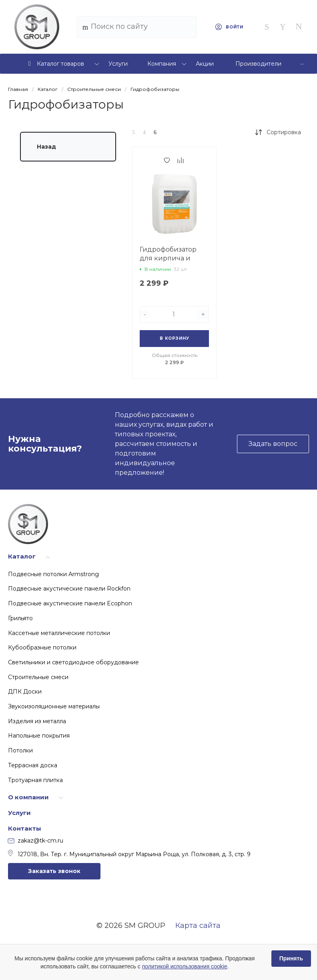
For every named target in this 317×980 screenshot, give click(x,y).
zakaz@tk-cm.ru (36, 841)
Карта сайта (198, 926)
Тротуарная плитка (35, 780)
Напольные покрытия (39, 736)
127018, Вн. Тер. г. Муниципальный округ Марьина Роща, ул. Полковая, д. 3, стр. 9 (129, 854)
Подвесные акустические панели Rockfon (69, 589)
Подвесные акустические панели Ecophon (70, 603)
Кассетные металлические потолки (59, 633)
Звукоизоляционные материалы (54, 706)
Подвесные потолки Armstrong (53, 574)
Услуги (19, 813)
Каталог (22, 556)
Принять (291, 958)
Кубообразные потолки (42, 647)
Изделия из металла (37, 721)
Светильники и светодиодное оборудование (73, 662)
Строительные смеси (38, 677)
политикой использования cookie (185, 966)
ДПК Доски (25, 692)
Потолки (20, 750)
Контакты (25, 828)
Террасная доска (33, 765)
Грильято (20, 618)
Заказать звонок (54, 871)
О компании (28, 797)
